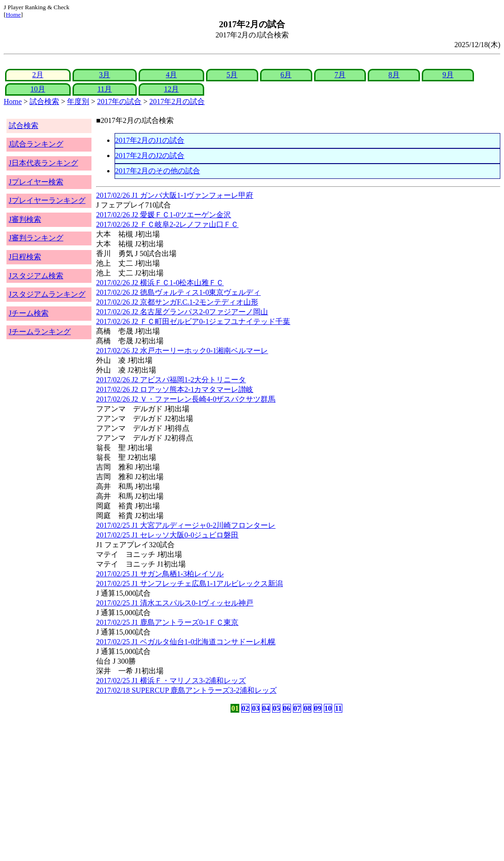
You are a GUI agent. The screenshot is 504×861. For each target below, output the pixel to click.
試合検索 (44, 101)
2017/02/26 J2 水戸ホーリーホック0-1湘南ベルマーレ (182, 351)
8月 (394, 75)
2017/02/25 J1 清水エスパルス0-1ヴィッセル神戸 (175, 603)
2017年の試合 (119, 101)
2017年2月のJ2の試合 (150, 156)
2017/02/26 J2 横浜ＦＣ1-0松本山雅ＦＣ (160, 283)
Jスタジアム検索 (36, 276)
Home (13, 15)
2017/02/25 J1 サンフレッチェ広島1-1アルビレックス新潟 (189, 583)
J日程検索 (25, 257)
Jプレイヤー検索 (36, 182)
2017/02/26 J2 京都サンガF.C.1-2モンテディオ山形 (177, 302)
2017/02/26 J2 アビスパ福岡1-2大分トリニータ (171, 380)
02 (245, 708)
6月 (286, 75)
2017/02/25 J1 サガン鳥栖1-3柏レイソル (160, 574)
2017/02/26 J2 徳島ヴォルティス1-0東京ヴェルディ (178, 292)
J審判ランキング (36, 238)
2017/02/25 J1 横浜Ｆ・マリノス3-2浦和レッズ (171, 681)
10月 (38, 89)
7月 (340, 75)
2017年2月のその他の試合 (158, 171)
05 (276, 708)
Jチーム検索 (29, 313)
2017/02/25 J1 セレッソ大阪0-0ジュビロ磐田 (167, 535)
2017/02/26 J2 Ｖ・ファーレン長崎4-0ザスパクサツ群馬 (186, 399)
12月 (171, 89)
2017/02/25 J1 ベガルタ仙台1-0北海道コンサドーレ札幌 (186, 642)
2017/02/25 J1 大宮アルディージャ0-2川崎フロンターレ (186, 525)
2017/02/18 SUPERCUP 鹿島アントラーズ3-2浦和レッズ (186, 690)
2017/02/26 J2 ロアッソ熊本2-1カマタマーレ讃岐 (175, 389)
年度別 (78, 101)
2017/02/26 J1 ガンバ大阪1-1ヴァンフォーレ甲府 (175, 195)
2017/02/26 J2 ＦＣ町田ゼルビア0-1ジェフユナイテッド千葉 (193, 321)
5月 (232, 75)
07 (297, 708)
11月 (105, 89)
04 (266, 708)
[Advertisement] (208, 787)
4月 (171, 75)
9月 (448, 75)
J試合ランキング (36, 144)
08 (307, 708)
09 (318, 708)
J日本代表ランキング (43, 163)
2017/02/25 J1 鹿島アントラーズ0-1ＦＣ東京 (167, 622)
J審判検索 (25, 219)
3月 (104, 75)
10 (328, 708)
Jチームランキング (40, 332)
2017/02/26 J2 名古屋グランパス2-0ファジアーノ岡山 (182, 312)
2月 (38, 75)
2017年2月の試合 (177, 101)
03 (255, 708)
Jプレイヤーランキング (47, 200)
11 (338, 708)
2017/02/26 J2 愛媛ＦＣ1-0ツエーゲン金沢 (164, 215)
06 (287, 708)
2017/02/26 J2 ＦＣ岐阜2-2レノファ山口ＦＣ (167, 224)
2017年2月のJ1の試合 (150, 140)
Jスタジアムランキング (47, 294)
